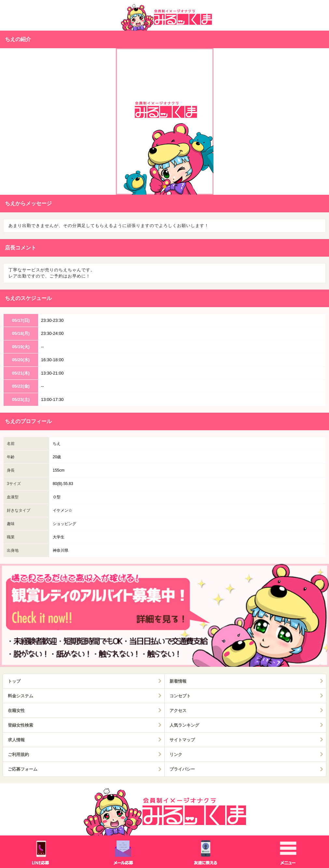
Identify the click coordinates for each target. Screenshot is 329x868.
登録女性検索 (21, 725)
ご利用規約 (18, 754)
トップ (14, 681)
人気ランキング (184, 725)
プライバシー (182, 769)
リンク (176, 754)
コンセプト (180, 696)
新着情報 (178, 681)
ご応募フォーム (23, 769)
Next (319, 123)
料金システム (21, 696)
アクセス (178, 711)
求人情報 (16, 740)
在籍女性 (16, 711)
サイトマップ (182, 740)
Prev (10, 123)
